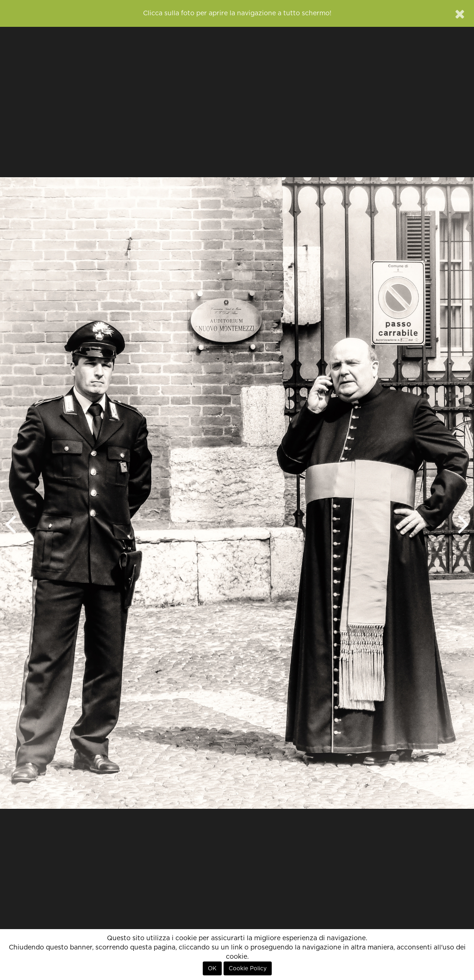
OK (212, 968)
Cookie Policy (248, 968)
